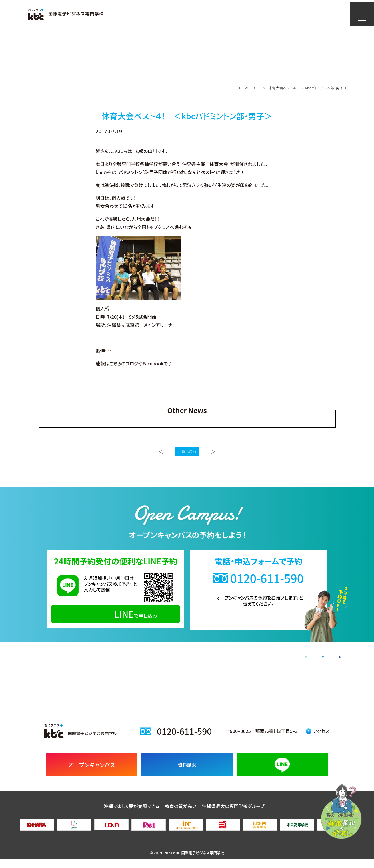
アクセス (318, 740)
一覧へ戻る (187, 451)
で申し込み (116, 614)
